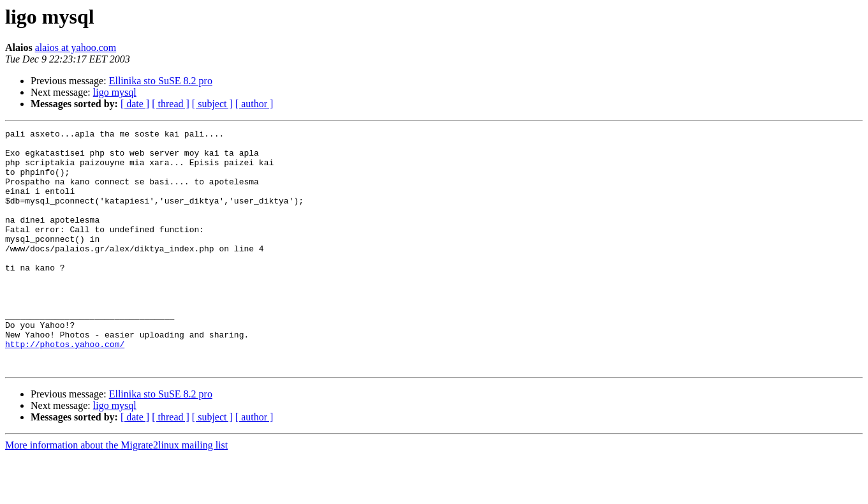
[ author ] (254, 104)
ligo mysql (115, 92)
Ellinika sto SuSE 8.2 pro (161, 81)
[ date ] (135, 104)
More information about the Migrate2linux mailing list (116, 493)
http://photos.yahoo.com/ (65, 388)
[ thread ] (171, 104)
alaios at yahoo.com (76, 48)
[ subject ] (212, 104)
